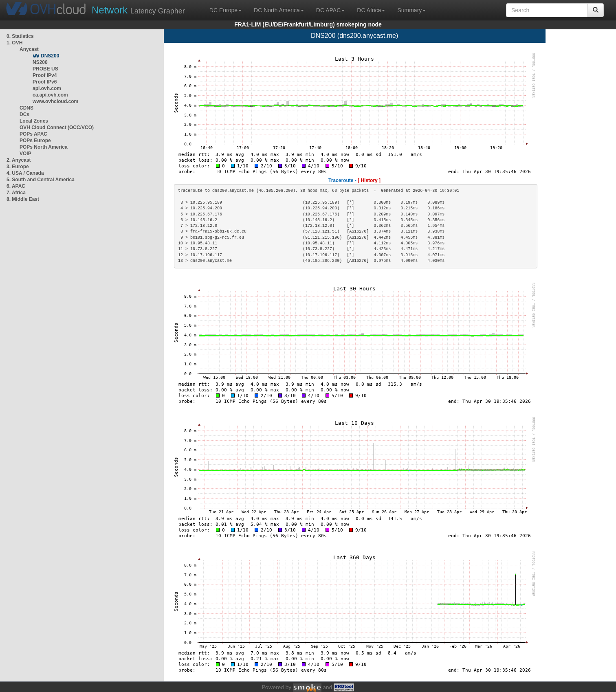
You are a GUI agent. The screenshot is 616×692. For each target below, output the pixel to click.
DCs (24, 114)
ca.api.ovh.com (50, 95)
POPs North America (44, 147)
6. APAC (16, 186)
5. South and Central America (41, 180)
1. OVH (14, 43)
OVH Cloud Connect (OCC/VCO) (57, 127)
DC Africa (371, 10)
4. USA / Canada (25, 173)
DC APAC (330, 10)
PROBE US (45, 69)
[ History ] (369, 180)
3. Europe (18, 167)
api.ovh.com (47, 88)
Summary (411, 10)
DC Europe (225, 10)
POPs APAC (33, 134)
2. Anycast (19, 160)
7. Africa (16, 193)
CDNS (26, 108)
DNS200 (50, 56)
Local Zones (34, 121)
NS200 (40, 62)
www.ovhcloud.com (55, 101)
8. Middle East (23, 199)
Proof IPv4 (45, 75)
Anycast (29, 49)
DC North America (279, 10)
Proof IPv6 (45, 82)
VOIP (25, 154)
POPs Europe (35, 141)
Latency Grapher (138, 10)
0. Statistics (20, 36)
